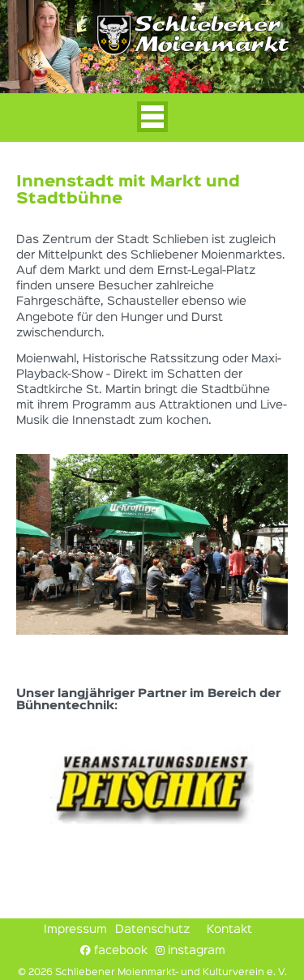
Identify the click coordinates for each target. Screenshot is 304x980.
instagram (191, 950)
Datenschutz (152, 930)
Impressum (75, 930)
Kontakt (229, 930)
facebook (114, 950)
